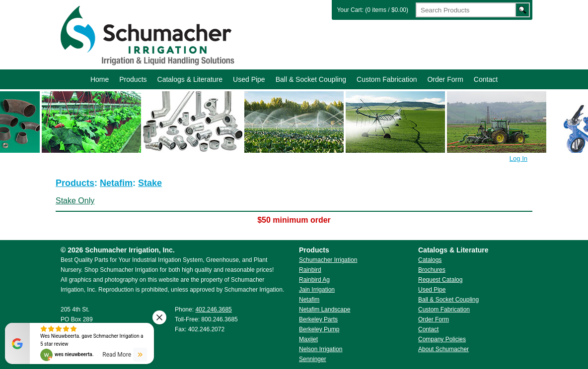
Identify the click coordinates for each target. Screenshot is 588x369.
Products (133, 79)
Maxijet (308, 339)
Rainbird (310, 270)
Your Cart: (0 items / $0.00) (372, 10)
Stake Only (75, 201)
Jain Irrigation (317, 290)
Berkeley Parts (318, 319)
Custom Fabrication (387, 79)
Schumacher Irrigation (146, 35)
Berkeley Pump (319, 329)
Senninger (313, 359)
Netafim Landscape (325, 309)
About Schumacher (443, 349)
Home (100, 79)
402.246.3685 (213, 309)
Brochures (432, 270)
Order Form (445, 79)
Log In (518, 158)
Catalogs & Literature (190, 79)
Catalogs (430, 260)
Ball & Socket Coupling (311, 79)
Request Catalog (440, 280)
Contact (486, 79)
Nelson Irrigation (321, 349)
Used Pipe (249, 79)
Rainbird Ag (314, 280)
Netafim (116, 183)
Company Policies (442, 339)
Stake (150, 183)
